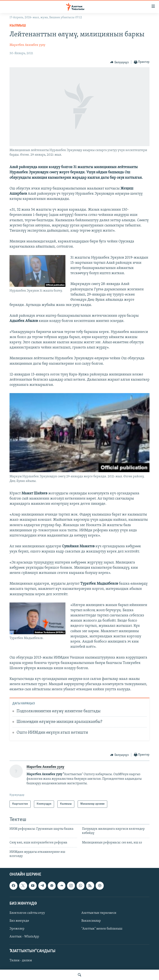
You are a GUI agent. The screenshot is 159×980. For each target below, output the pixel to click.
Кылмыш (18, 26)
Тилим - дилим (21, 960)
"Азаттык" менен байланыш (102, 929)
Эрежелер (17, 929)
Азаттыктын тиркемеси (99, 913)
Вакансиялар (91, 921)
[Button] (119, 62)
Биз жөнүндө (19, 921)
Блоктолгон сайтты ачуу (27, 913)
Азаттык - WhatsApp (24, 937)
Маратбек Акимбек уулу (27, 45)
